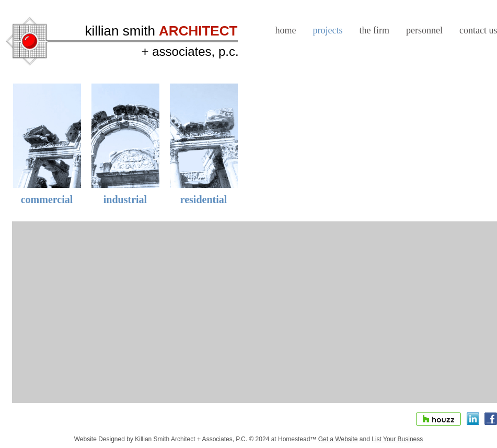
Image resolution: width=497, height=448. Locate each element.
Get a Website (338, 439)
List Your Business (397, 439)
